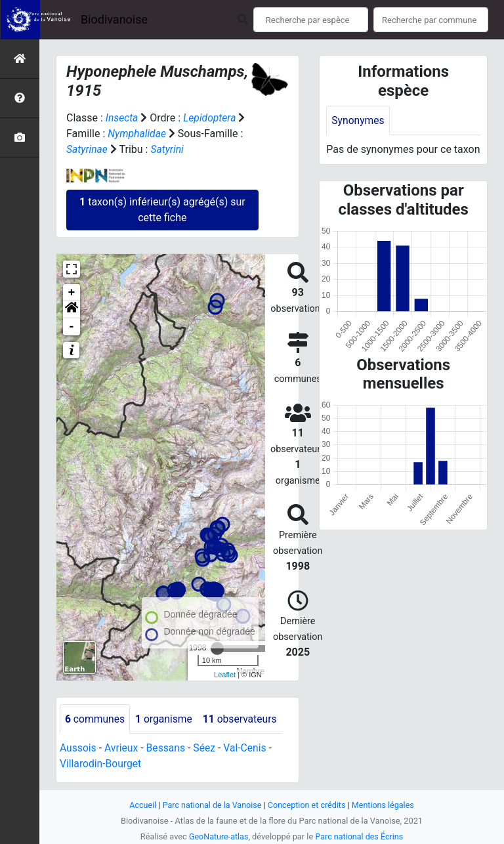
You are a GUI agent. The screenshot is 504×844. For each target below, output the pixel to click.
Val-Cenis (248, 749)
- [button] (72, 327)
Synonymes (358, 120)
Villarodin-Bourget (101, 764)
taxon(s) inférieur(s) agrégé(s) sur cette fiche (162, 210)
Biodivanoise (114, 19)
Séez (207, 749)
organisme (166, 719)
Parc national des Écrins (360, 836)
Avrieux (122, 749)
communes (95, 719)
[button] (72, 310)
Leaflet (225, 675)
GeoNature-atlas (218, 836)
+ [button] (72, 293)
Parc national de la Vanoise (211, 805)
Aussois (78, 749)
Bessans (168, 749)
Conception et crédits (307, 805)
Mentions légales (385, 805)
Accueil (140, 805)
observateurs (243, 719)
